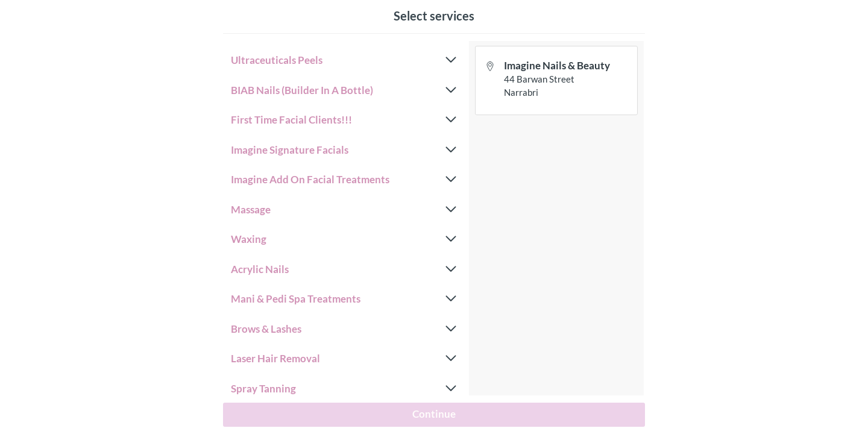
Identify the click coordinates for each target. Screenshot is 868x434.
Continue (434, 414)
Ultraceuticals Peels (344, 60)
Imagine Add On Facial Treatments (344, 180)
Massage (344, 210)
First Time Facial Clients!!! (344, 120)
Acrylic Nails (344, 269)
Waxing (344, 239)
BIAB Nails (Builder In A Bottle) (344, 90)
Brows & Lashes (344, 329)
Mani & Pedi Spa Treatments (344, 299)
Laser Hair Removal (344, 359)
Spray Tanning (344, 389)
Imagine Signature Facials (344, 150)
